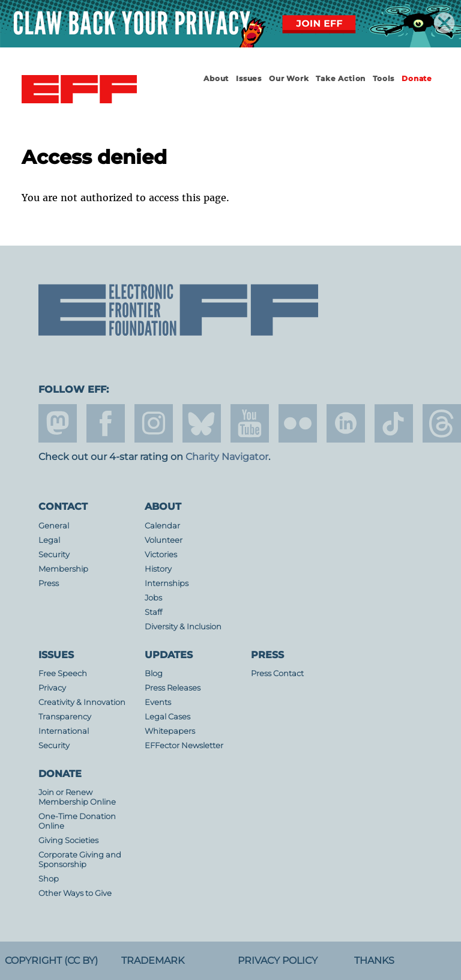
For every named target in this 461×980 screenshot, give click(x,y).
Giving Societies (68, 840)
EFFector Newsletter (184, 746)
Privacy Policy (278, 960)
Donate (417, 78)
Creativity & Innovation (82, 702)
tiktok (394, 423)
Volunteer (164, 540)
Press (49, 583)
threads (442, 423)
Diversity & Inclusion (183, 627)
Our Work (289, 78)
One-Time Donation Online (77, 821)
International (64, 731)
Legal (49, 540)
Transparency (65, 717)
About (216, 78)
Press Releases (173, 688)
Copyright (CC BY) (51, 960)
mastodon (58, 423)
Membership (63, 569)
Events (158, 702)
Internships (167, 583)
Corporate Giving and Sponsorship (80, 860)
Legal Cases (167, 717)
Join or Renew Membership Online (77, 797)
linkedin (346, 423)
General (54, 526)
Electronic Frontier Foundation (79, 89)
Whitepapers (170, 731)
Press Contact (277, 673)
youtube (250, 423)
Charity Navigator (227, 457)
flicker (298, 423)
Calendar (162, 526)
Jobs (153, 598)
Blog (154, 673)
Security (54, 555)
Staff (153, 612)
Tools (384, 78)
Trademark (153, 960)
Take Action (341, 78)
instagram (154, 423)
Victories (161, 555)
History (158, 569)
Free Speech (63, 673)
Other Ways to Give (75, 893)
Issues (249, 78)
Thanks (374, 960)
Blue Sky (202, 423)
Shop (49, 879)
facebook (106, 423)
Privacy (52, 688)
